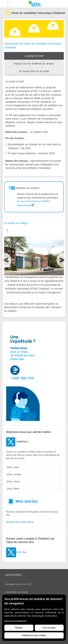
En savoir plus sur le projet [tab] (34, 71)
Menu (4, 4)
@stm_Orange (14, 474)
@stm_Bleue (13, 489)
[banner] (34, 4)
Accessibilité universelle (16, 592)
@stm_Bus (21, 552)
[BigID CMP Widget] (34, 619)
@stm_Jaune (13, 482)
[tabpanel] (34, 126)
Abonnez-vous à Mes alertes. (20, 522)
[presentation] (7, 261)
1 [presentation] (8, 230)
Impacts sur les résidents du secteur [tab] (34, 64)
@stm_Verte (13, 467)
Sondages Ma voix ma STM (18, 584)
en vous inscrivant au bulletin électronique (33, 203)
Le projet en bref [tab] (34, 56)
